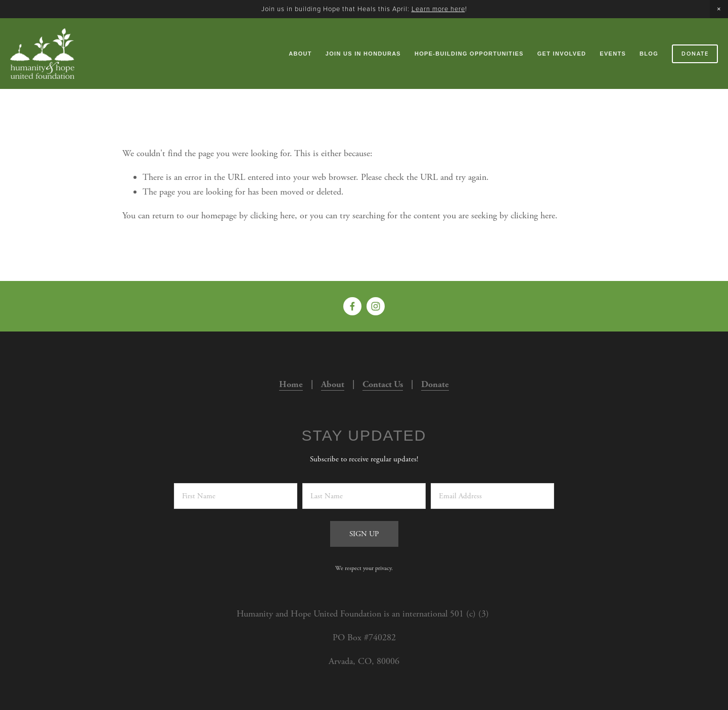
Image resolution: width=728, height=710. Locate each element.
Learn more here (438, 9)
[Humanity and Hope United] (376, 306)
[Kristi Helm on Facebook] (352, 306)
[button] (719, 9)
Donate (695, 54)
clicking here (272, 216)
